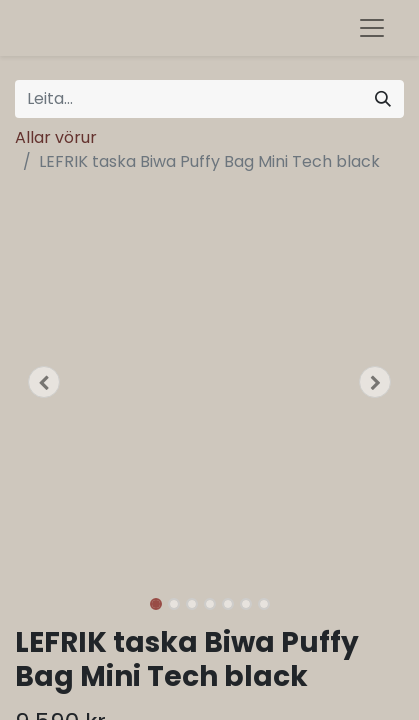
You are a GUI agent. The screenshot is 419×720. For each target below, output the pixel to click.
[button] (44, 382)
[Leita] (383, 99)
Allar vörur (56, 137)
